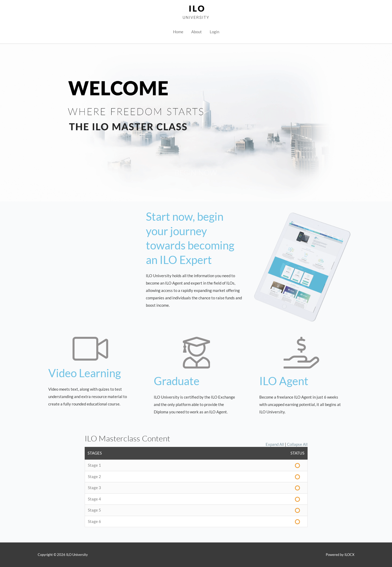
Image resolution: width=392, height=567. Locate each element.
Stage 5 (94, 510)
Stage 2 (94, 476)
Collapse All (297, 444)
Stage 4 (94, 499)
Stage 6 (94, 521)
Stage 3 (94, 488)
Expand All (275, 444)
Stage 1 (94, 465)
